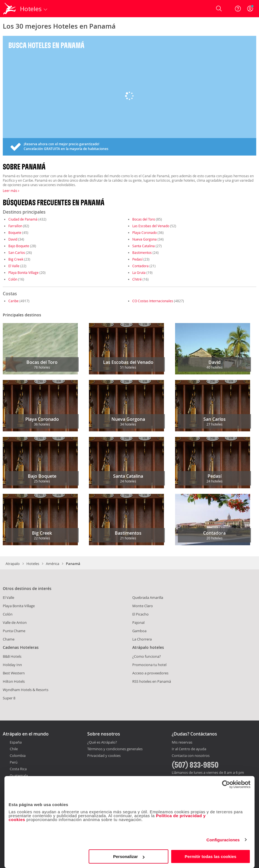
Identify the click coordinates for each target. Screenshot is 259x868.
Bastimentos (142, 252)
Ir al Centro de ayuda (189, 749)
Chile (14, 749)
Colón (13, 279)
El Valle (14, 266)
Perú (14, 762)
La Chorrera (142, 639)
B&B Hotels (12, 656)
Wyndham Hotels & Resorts (26, 690)
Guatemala (19, 776)
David (13, 239)
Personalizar (129, 856)
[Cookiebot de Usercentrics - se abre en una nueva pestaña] (226, 784)
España (16, 742)
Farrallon (15, 226)
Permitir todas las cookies (210, 856)
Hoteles (33, 564)
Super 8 (9, 698)
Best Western (14, 673)
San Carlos (17, 252)
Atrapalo (13, 564)
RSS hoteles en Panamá (152, 681)
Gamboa (139, 631)
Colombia (18, 756)
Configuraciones (223, 840)
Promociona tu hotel (149, 665)
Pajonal (138, 622)
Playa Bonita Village (23, 272)
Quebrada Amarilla (148, 597)
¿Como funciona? (147, 656)
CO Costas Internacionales (153, 301)
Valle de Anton (15, 622)
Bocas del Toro (144, 219)
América (53, 564)
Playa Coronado (145, 232)
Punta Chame (14, 631)
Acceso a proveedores (150, 673)
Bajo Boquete (19, 246)
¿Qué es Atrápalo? (102, 742)
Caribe (13, 301)
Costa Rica (18, 769)
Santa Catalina (144, 246)
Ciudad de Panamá (23, 219)
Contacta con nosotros (191, 756)
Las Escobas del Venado (151, 226)
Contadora (140, 266)
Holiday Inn (12, 665)
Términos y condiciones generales (115, 749)
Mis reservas (182, 742)
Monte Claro (143, 606)
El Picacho (140, 614)
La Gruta (139, 272)
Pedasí (137, 259)
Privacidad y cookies (104, 756)
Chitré (137, 279)
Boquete (15, 232)
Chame (9, 639)
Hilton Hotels (14, 681)
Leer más (11, 191)
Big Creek (16, 259)
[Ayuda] (238, 9)
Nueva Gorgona (145, 239)
